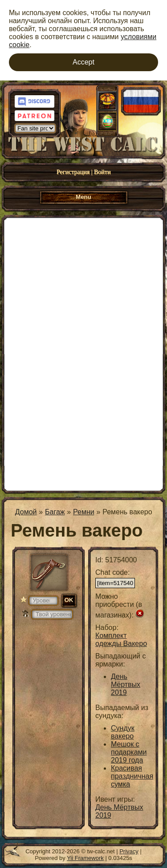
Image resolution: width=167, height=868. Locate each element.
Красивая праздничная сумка (132, 776)
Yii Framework (85, 858)
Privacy (129, 851)
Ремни (84, 512)
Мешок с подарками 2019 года (129, 752)
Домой (26, 512)
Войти (102, 172)
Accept (83, 62)
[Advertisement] (83, 353)
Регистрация (73, 172)
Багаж (55, 512)
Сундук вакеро (123, 732)
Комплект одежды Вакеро (121, 640)
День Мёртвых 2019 (126, 684)
